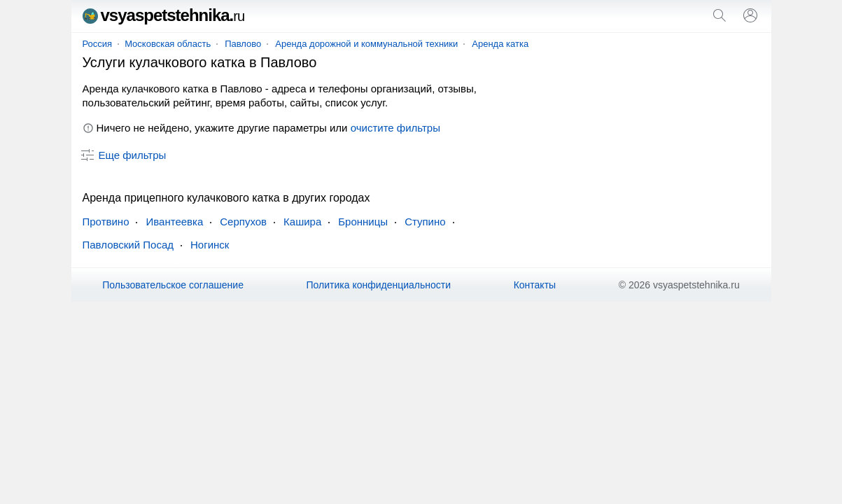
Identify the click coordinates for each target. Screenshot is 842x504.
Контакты (535, 285)
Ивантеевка (174, 222)
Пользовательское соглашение (173, 285)
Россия (98, 44)
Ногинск (210, 245)
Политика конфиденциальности (379, 285)
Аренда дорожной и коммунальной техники (366, 44)
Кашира (302, 222)
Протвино (106, 222)
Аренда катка (500, 44)
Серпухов (243, 222)
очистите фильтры (395, 128)
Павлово (243, 44)
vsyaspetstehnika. (164, 15)
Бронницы (363, 222)
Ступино (425, 222)
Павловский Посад (128, 245)
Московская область (168, 44)
